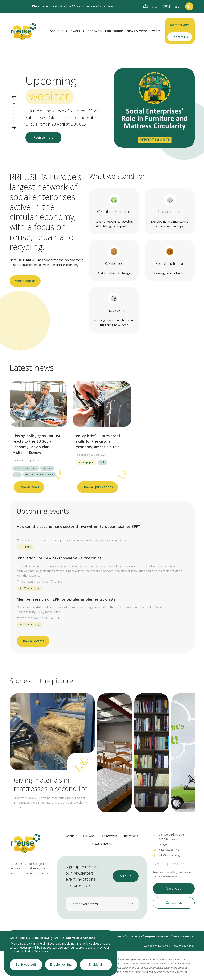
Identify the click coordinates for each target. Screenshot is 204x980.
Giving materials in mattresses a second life (51, 784)
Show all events (33, 641)
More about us (25, 281)
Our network (93, 31)
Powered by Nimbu (183, 946)
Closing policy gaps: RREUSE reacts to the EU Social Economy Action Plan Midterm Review (37, 444)
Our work (73, 31)
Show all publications (98, 487)
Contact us (180, 37)
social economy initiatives (40, 475)
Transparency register (156, 936)
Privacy (119, 936)
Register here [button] (43, 137)
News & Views (137, 31)
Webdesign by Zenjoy (157, 946)
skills (17, 475)
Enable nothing (61, 965)
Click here (40, 6)
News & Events (102, 844)
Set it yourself (26, 965)
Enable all (96, 965)
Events (156, 31)
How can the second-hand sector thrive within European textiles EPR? (78, 526)
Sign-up (126, 876)
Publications (114, 31)
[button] (14, 97)
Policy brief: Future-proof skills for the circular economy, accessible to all (99, 441)
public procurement (26, 468)
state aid (47, 468)
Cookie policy (133, 936)
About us (57, 31)
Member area (180, 25)
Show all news (29, 487)
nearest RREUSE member (168, 876)
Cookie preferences (183, 936)
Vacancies (174, 888)
